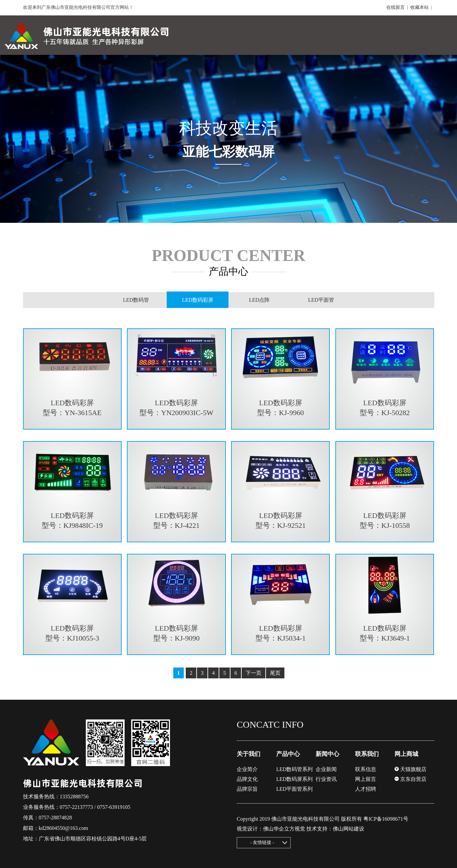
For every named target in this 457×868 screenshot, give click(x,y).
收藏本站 (420, 7)
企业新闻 (326, 769)
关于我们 (249, 754)
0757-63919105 (114, 807)
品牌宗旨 (247, 789)
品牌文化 (247, 779)
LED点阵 (259, 300)
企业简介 (247, 769)
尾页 (275, 673)
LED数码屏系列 (294, 779)
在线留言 (396, 7)
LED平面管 (321, 300)
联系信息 (366, 769)
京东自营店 (410, 779)
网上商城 (406, 754)
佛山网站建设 (349, 829)
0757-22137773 (76, 807)
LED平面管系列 (294, 789)
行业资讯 (326, 779)
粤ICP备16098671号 (386, 819)
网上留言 (366, 779)
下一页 (253, 673)
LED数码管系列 (294, 769)
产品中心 (288, 754)
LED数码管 (136, 300)
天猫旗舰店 (410, 769)
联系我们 (367, 754)
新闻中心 (327, 754)
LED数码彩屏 (198, 300)
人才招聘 (366, 789)
